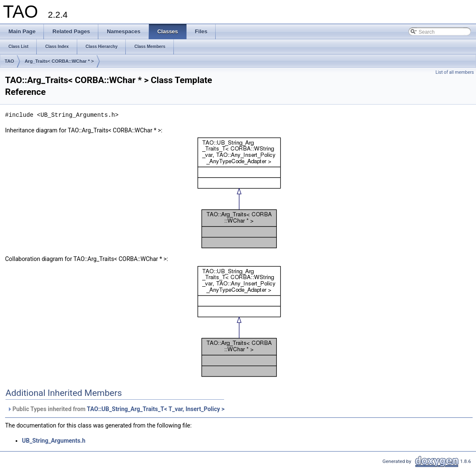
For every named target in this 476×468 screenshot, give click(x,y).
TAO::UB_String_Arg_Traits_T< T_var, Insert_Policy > (156, 409)
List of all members (455, 72)
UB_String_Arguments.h (54, 441)
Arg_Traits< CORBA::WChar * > (59, 61)
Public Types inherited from (116, 409)
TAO (9, 61)
